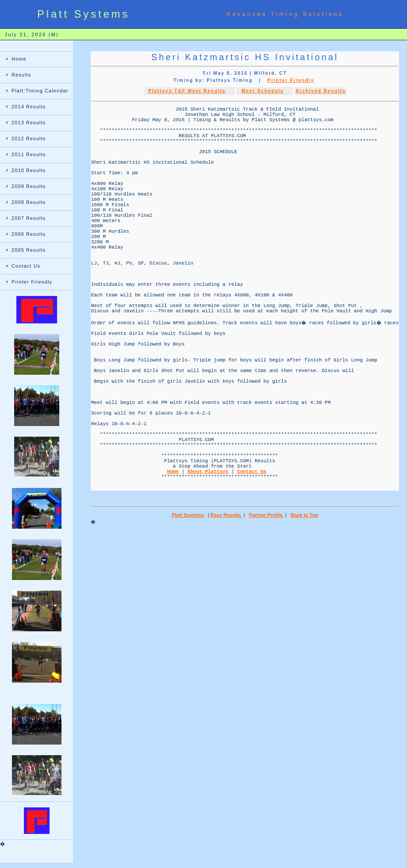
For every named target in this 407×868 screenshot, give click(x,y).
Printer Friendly (32, 282)
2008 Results (29, 202)
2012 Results (29, 138)
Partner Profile (267, 609)
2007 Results (29, 218)
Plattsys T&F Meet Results (188, 91)
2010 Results (29, 170)
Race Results (227, 609)
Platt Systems (190, 609)
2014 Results (29, 107)
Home (19, 59)
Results (21, 75)
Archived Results (322, 91)
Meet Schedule (264, 91)
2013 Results (29, 123)
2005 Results (29, 250)
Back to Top (305, 609)
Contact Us (26, 266)
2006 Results (29, 234)
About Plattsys (208, 561)
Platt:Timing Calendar (40, 91)
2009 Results (29, 186)
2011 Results (29, 154)
